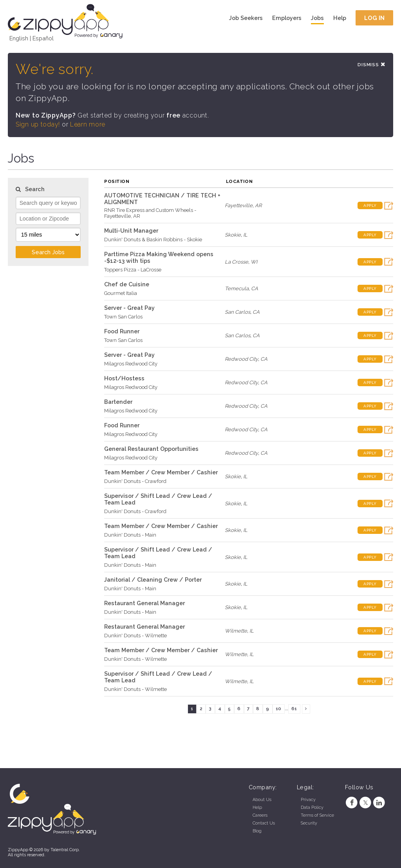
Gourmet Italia (121, 293)
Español (43, 38)
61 (294, 709)
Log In (375, 18)
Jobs (317, 18)
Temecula (237, 288)
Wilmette (236, 631)
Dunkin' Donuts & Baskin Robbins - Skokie (153, 240)
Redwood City (241, 359)
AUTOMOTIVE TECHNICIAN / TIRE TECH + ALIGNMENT (162, 199)
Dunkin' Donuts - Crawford (135, 481)
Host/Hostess (124, 378)
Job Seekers (246, 18)
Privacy (308, 800)
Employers (287, 18)
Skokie (233, 235)
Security (309, 823)
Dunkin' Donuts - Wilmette (135, 636)
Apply (370, 205)
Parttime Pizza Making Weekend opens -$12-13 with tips (159, 257)
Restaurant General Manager (145, 603)
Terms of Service (317, 815)
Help (340, 18)
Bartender (118, 402)
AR (258, 205)
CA (255, 288)
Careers (260, 815)
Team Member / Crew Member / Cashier (161, 472)
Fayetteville (239, 205)
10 (278, 709)
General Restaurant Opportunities (151, 449)
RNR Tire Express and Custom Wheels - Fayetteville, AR (150, 213)
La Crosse (237, 262)
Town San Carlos (123, 317)
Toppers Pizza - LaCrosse (133, 270)
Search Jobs (48, 252)
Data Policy (312, 807)
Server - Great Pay (129, 308)
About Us (262, 800)
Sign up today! (38, 124)
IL (245, 235)
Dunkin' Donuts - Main (130, 535)
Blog (257, 831)
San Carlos (238, 312)
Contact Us (264, 823)
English (19, 38)
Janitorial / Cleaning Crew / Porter (153, 580)
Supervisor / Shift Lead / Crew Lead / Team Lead (158, 499)
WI (254, 262)
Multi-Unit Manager (131, 231)
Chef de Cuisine (127, 284)
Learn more (88, 124)
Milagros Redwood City (131, 364)
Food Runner (122, 331)
